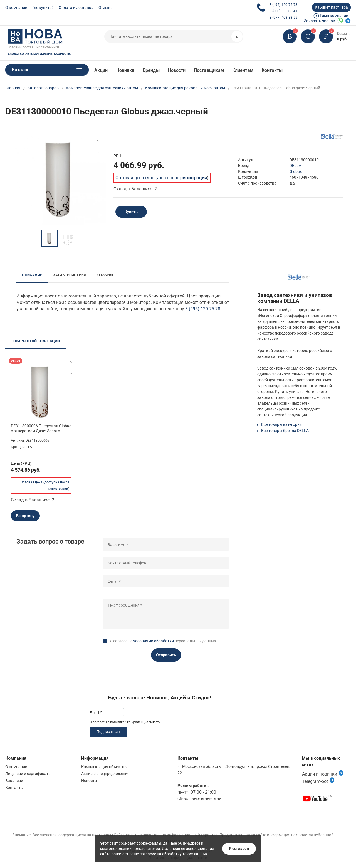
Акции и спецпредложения (105, 774)
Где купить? (43, 8)
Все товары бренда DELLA (285, 431)
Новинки (125, 70)
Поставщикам (209, 70)
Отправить (166, 655)
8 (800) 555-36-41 (283, 11)
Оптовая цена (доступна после (161, 178)
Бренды (151, 70)
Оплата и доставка (76, 8)
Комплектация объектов (104, 767)
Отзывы (106, 8)
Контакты (272, 70)
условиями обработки (154, 641)
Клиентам (243, 70)
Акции (101, 70)
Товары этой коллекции (35, 341)
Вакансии (14, 781)
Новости (177, 70)
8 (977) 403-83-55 (283, 17)
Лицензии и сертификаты (28, 774)
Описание (32, 275)
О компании (16, 8)
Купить (131, 212)
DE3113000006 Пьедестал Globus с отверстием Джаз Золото (41, 428)
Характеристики (70, 275)
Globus (296, 171)
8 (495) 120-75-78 (283, 5)
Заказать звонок (320, 21)
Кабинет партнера (331, 7)
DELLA (295, 166)
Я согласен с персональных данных (163, 641)
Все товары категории (281, 424)
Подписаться (108, 732)
